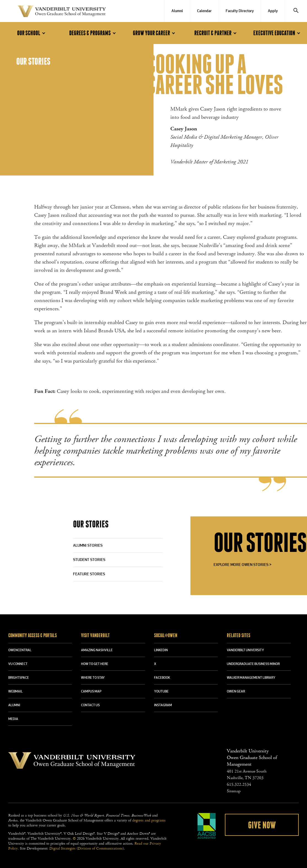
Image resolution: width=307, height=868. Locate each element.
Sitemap (234, 791)
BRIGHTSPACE (19, 678)
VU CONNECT (18, 664)
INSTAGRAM (163, 705)
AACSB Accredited (207, 826)
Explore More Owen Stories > (243, 565)
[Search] (296, 11)
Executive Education (278, 33)
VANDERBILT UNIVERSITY (245, 650)
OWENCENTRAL (20, 650)
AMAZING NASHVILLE (97, 650)
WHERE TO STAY (93, 678)
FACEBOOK (162, 678)
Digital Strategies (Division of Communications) (87, 848)
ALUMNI (14, 705)
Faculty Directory (240, 11)
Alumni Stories (88, 546)
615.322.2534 (239, 785)
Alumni (177, 11)
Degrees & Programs (93, 33)
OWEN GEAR (236, 692)
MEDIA (13, 719)
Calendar (204, 11)
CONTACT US (90, 705)
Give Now (262, 825)
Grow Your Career (155, 33)
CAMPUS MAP (91, 692)
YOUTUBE (161, 692)
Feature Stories (89, 574)
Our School (32, 33)
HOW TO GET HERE (95, 664)
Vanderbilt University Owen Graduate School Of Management (62, 12)
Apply (273, 11)
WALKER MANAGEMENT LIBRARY (251, 678)
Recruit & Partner (216, 33)
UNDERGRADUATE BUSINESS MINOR (253, 664)
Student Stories (89, 560)
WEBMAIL (15, 692)
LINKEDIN (161, 650)
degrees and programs (149, 820)
